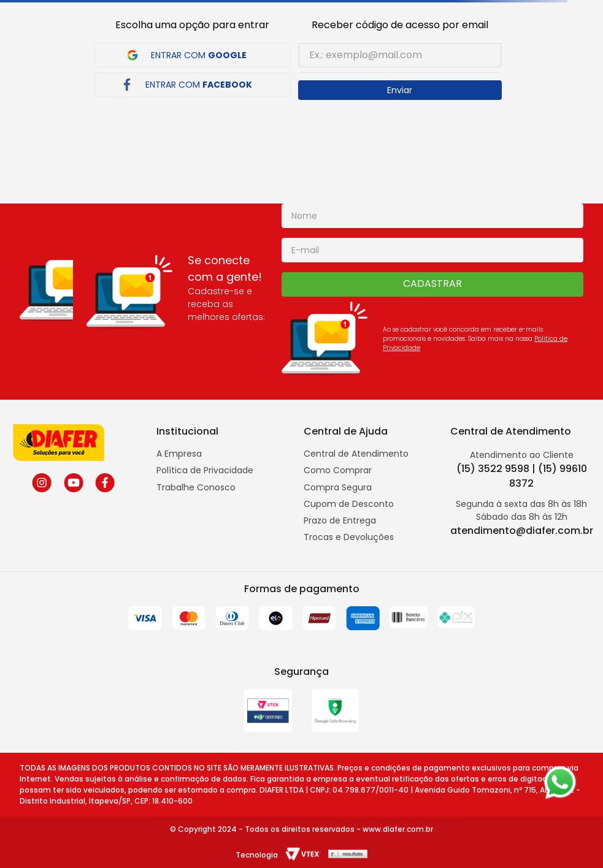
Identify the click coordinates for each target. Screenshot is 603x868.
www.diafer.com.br (398, 829)
